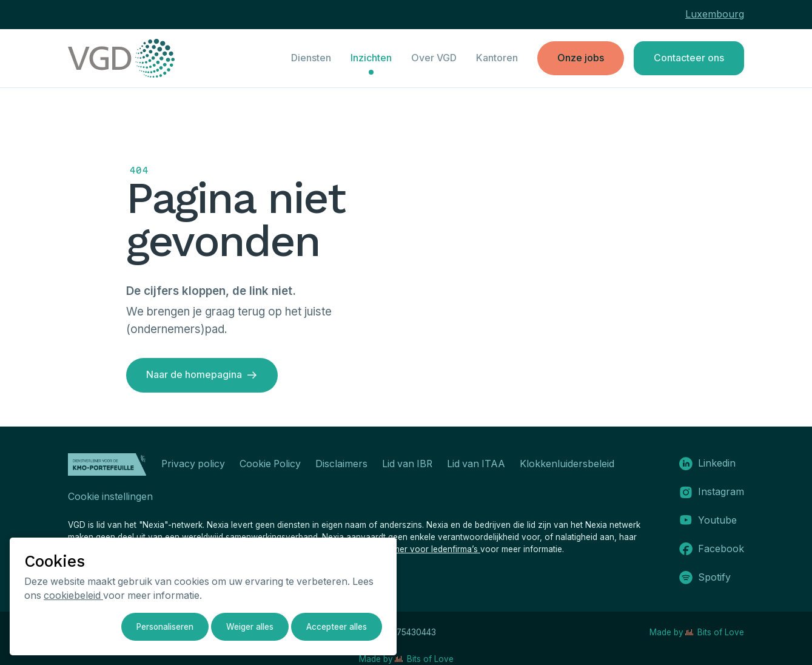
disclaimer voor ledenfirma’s (424, 549)
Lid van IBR (407, 464)
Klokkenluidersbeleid (567, 464)
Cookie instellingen (110, 497)
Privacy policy (193, 464)
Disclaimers (341, 464)
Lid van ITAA (476, 464)
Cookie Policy (270, 464)
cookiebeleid (73, 596)
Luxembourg (715, 14)
